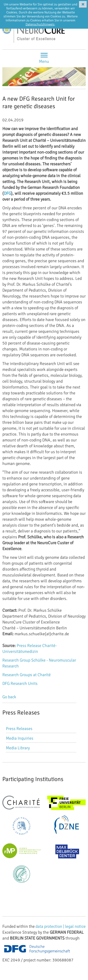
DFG (7, 193)
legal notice (75, 926)
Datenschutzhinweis (40, 24)
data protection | (50, 926)
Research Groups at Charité (27, 675)
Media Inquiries (20, 738)
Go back (9, 697)
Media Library (18, 748)
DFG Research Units (20, 683)
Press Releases (19, 729)
